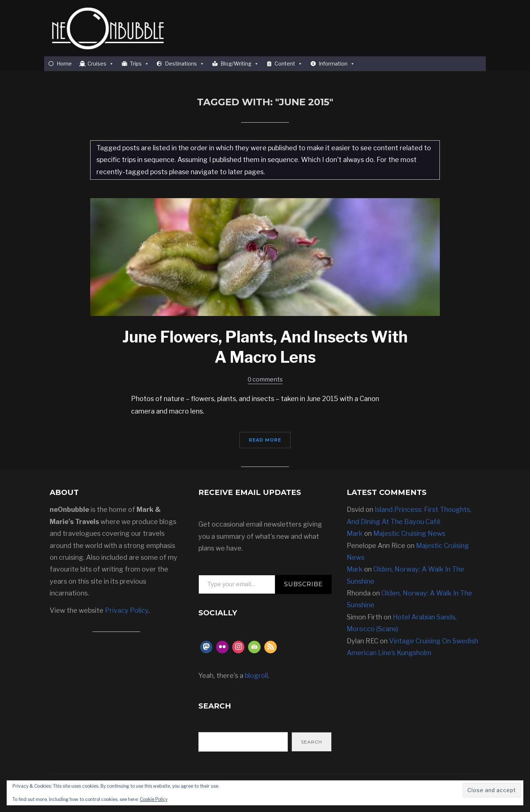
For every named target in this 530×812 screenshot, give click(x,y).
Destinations (185, 64)
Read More (265, 440)
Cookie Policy (154, 799)
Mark (355, 533)
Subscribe (303, 584)
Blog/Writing (240, 64)
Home (64, 64)
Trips (139, 64)
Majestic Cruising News (409, 533)
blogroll (256, 676)
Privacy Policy (127, 610)
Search (312, 742)
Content (289, 64)
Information (337, 64)
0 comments (265, 379)
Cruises (101, 64)
